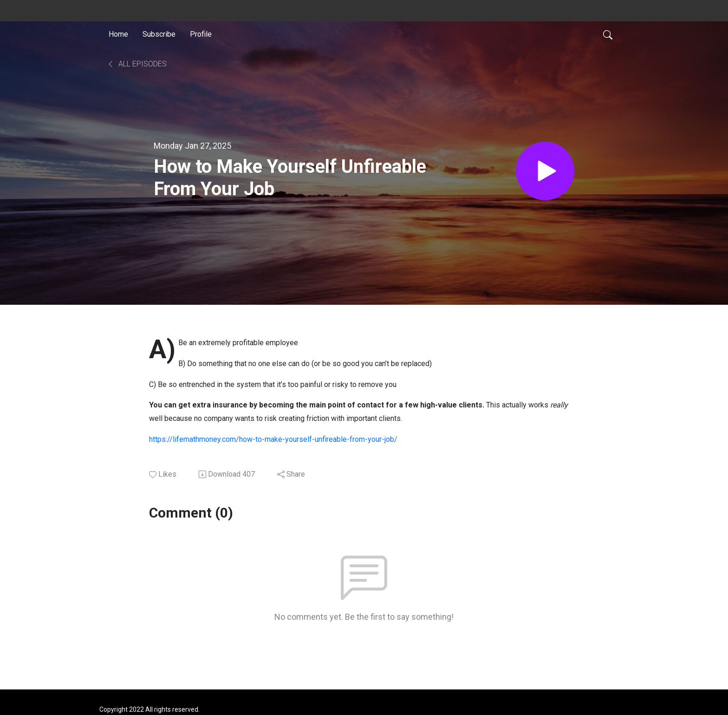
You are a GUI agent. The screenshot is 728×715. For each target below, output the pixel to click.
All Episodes (137, 64)
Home (118, 34)
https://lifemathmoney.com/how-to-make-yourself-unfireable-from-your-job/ (273, 439)
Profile (201, 34)
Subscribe (159, 34)
